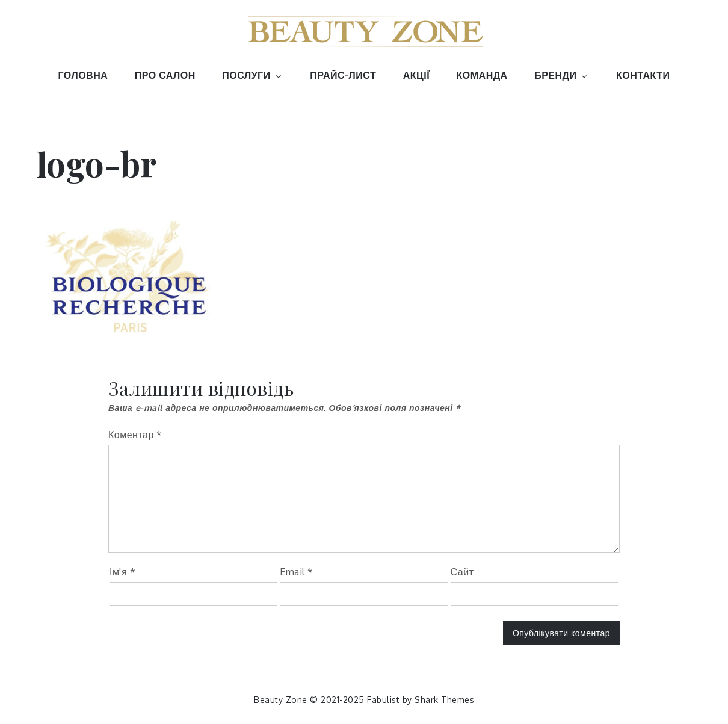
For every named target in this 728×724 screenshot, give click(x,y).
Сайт (462, 572)
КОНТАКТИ (643, 75)
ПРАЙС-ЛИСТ (343, 75)
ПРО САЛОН (165, 75)
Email (297, 572)
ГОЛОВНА (83, 75)
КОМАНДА (482, 75)
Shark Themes (444, 700)
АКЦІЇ (416, 75)
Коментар (135, 435)
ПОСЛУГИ (252, 75)
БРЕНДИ (562, 75)
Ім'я (122, 572)
